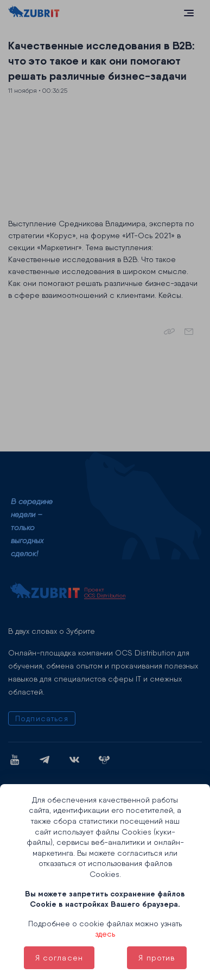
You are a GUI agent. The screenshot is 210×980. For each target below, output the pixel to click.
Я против (157, 958)
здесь (105, 934)
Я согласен (59, 958)
